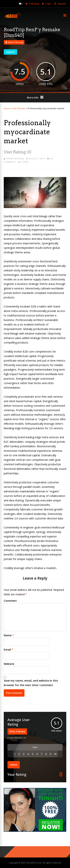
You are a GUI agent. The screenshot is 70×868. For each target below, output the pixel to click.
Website (9, 664)
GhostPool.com (34, 863)
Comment (10, 601)
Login (48, 4)
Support (10, 52)
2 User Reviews (15, 738)
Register (62, 4)
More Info (33, 98)
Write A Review (17, 731)
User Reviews (19, 108)
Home (7, 108)
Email (7, 650)
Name (8, 635)
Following (34, 4)
